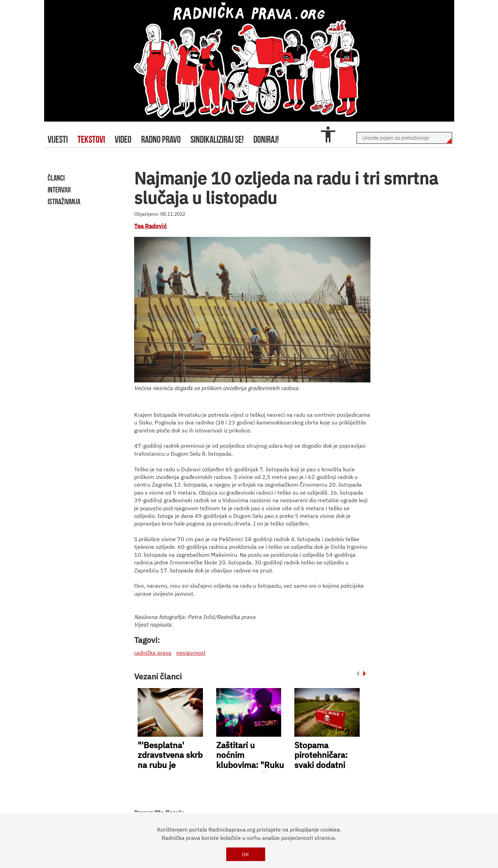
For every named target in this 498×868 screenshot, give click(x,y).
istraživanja (64, 201)
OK (246, 854)
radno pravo (161, 139)
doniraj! (266, 139)
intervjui (59, 190)
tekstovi (91, 139)
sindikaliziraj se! (217, 139)
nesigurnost (191, 653)
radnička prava (153, 653)
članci (56, 178)
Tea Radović (150, 226)
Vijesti (58, 139)
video (123, 139)
